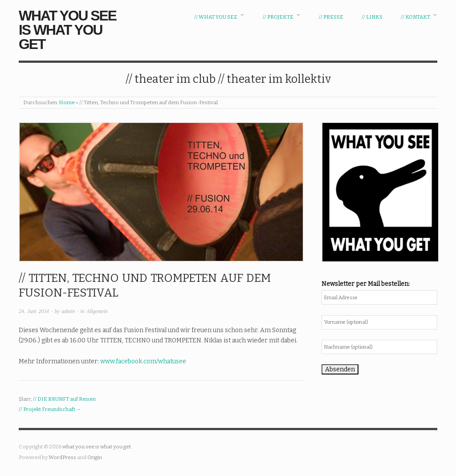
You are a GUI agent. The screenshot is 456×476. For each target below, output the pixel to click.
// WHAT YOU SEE (216, 17)
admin (68, 311)
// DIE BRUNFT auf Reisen (64, 399)
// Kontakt (415, 17)
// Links (372, 17)
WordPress (62, 457)
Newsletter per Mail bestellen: (366, 284)
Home (67, 102)
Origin (95, 457)
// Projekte (278, 17)
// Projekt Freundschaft (47, 409)
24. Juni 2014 (34, 311)
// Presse (331, 17)
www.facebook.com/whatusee (143, 361)
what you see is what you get (67, 30)
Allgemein (97, 311)
